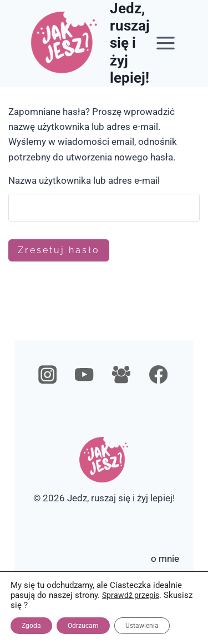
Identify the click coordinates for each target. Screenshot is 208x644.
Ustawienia (142, 626)
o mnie (165, 559)
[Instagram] (47, 375)
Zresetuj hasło (59, 250)
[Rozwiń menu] (165, 43)
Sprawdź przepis (131, 595)
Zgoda (31, 626)
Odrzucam (83, 626)
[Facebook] (158, 375)
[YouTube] (85, 375)
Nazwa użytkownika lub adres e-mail (84, 180)
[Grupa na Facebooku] (121, 375)
